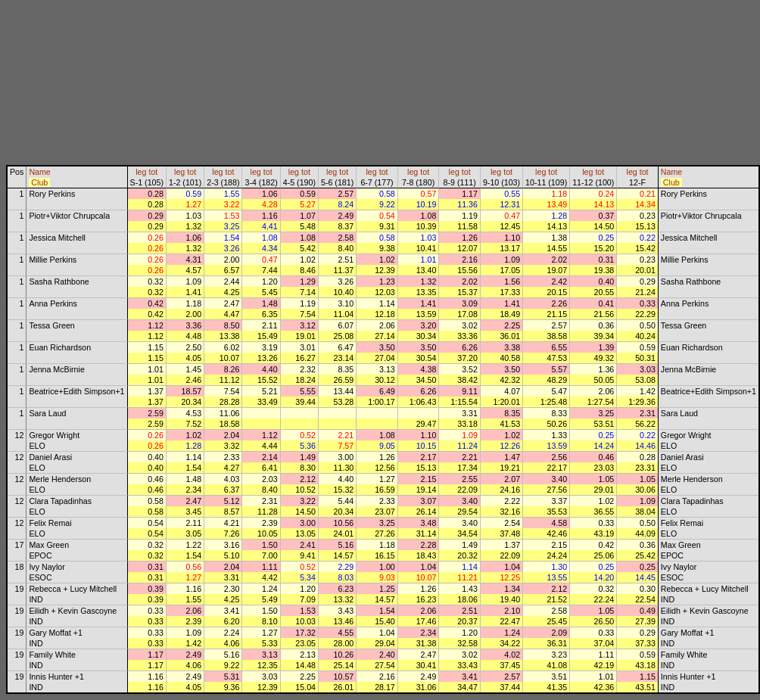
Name (39, 172)
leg (141, 172)
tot (153, 172)
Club (39, 182)
